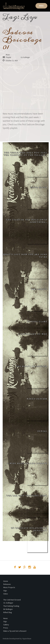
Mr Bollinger (8, 609)
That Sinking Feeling (11, 606)
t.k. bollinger (8, 603)
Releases (7, 584)
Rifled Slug (8, 612)
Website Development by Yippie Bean (17, 639)
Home (6, 581)
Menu (41, 6)
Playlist (8, 57)
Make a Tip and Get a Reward (15, 631)
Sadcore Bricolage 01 (22, 40)
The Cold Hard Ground (12, 600)
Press (6, 628)
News (6, 618)
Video (6, 594)
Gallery (6, 625)
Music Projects (9, 587)
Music (8, 55)
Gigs (5, 591)
